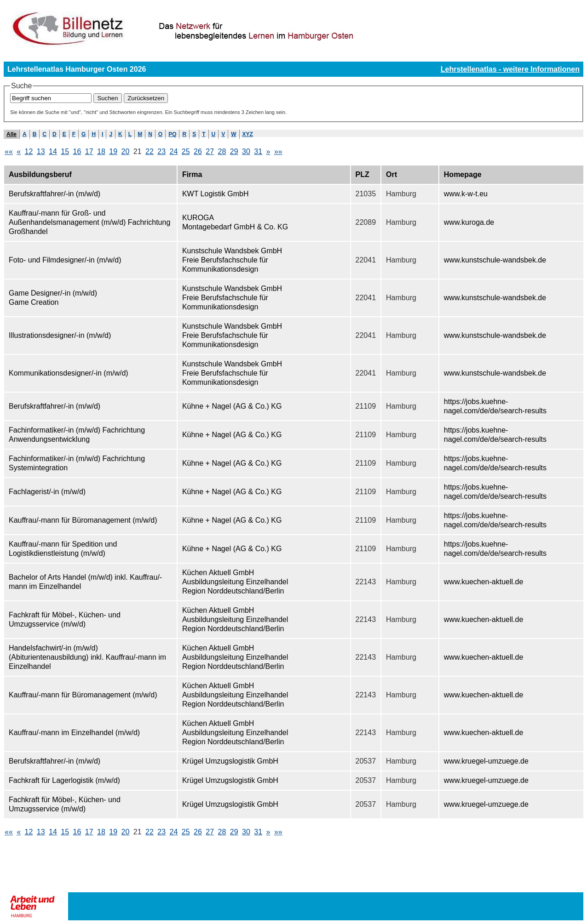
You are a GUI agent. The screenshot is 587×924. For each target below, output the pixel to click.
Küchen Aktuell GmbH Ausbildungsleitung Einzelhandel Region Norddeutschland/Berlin (235, 582)
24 (174, 151)
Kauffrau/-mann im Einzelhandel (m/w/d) (74, 733)
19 (113, 151)
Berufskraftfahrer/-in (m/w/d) (55, 194)
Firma (192, 174)
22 (150, 151)
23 (161, 151)
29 (234, 151)
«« (9, 151)
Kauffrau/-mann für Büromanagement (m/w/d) (83, 520)
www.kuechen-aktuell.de (484, 582)
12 (29, 151)
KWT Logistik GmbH (216, 194)
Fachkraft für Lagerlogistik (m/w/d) (64, 780)
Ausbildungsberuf (40, 174)
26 (198, 151)
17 (89, 151)
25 (186, 151)
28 (222, 151)
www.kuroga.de (469, 222)
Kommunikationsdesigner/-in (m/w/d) (69, 373)
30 (246, 151)
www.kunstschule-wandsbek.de (495, 260)
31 (258, 151)
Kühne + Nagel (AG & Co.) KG (232, 406)
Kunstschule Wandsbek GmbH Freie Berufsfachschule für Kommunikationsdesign (232, 260)
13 (41, 151)
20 (126, 151)
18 (101, 151)
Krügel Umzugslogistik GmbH (230, 761)
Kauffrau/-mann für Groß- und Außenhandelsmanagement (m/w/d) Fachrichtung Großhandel (89, 222)
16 (77, 151)
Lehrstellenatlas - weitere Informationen (510, 69)
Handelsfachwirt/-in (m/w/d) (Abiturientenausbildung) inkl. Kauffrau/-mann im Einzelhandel (87, 657)
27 (210, 151)
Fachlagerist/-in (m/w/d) (47, 492)
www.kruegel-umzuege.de (486, 761)
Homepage (463, 174)
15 (65, 151)
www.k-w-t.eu (466, 194)
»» (278, 151)
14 (53, 151)
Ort (391, 174)
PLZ (363, 174)
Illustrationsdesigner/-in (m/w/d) (60, 335)
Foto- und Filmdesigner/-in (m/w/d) (65, 260)
